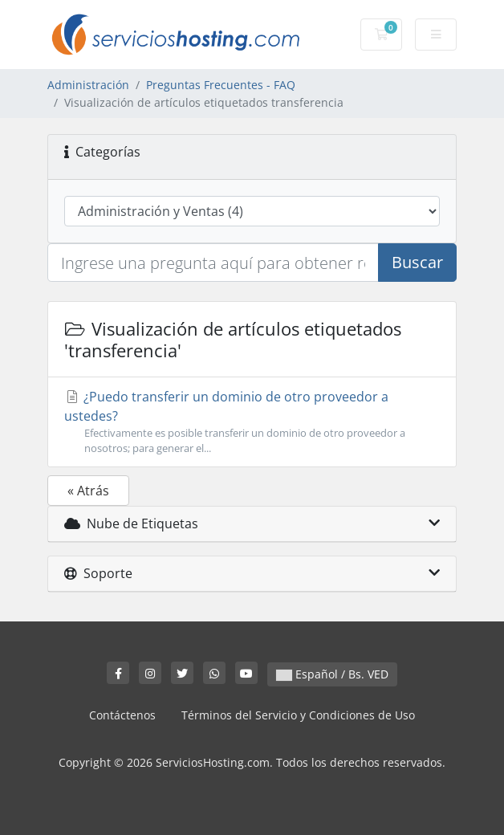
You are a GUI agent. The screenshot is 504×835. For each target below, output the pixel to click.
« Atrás (88, 491)
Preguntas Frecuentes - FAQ (221, 85)
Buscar (417, 262)
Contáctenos (122, 715)
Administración (88, 85)
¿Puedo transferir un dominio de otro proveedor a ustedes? (252, 422)
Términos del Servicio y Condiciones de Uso (298, 715)
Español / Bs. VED (332, 674)
